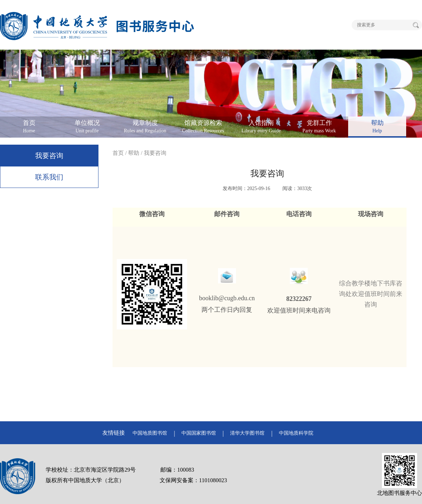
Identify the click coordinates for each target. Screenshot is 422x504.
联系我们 (49, 177)
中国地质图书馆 (150, 433)
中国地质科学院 (296, 433)
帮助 (134, 153)
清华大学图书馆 (247, 433)
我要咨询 (49, 156)
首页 (118, 153)
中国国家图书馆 (199, 433)
